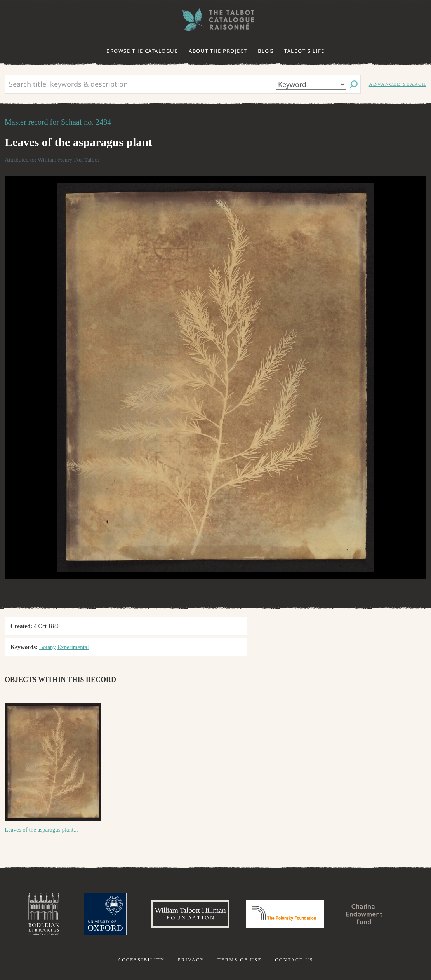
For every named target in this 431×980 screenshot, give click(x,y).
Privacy (191, 960)
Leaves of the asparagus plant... (41, 830)
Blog (266, 51)
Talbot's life (304, 51)
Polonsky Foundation (285, 914)
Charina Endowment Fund (364, 914)
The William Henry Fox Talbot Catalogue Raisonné (215, 20)
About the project (218, 51)
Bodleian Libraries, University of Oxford (44, 914)
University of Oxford (105, 914)
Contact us (294, 960)
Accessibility (141, 960)
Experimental (73, 647)
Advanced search (398, 84)
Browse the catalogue (142, 51)
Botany (48, 647)
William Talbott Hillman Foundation (190, 914)
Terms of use (240, 960)
